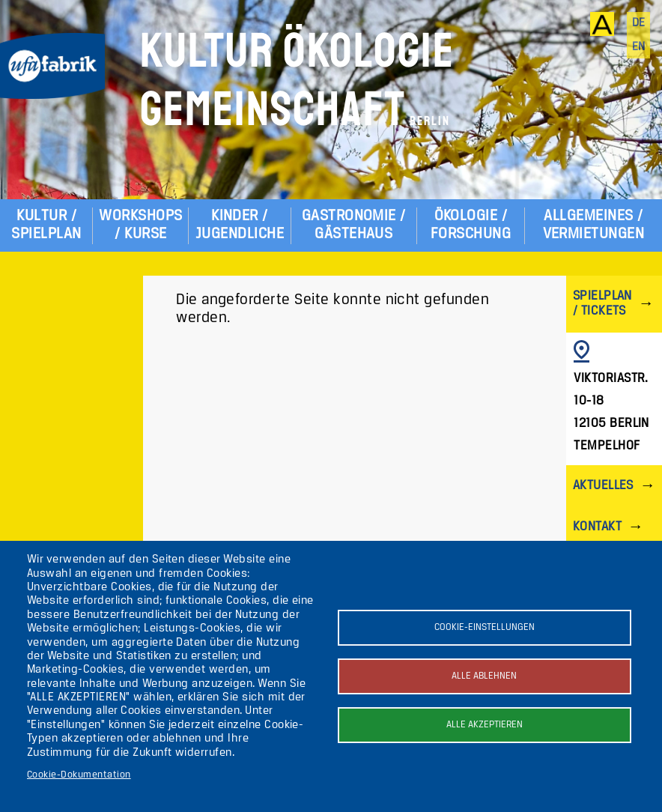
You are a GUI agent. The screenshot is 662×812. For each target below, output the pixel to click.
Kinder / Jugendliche (240, 225)
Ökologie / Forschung (471, 225)
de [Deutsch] (639, 23)
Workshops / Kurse (140, 225)
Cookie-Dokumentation (79, 775)
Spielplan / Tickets (602, 304)
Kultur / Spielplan (46, 225)
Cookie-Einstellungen (485, 627)
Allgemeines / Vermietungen (594, 225)
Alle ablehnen (484, 676)
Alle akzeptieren (485, 725)
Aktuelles (603, 486)
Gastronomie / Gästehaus (354, 225)
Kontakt (597, 527)
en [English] (639, 47)
